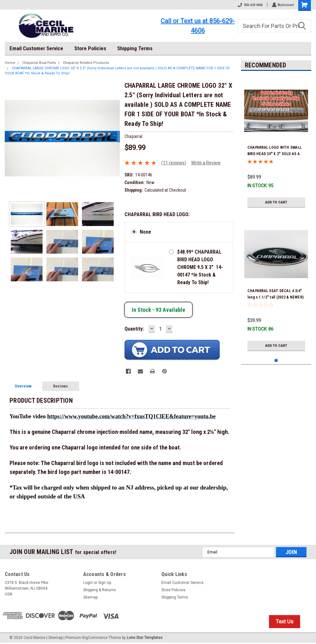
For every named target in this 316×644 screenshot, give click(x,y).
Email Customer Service (36, 48)
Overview (23, 386)
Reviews (61, 386)
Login (88, 583)
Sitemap (90, 597)
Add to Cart (276, 202)
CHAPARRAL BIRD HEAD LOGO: (157, 214)
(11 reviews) (174, 163)
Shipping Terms (135, 48)
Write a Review (206, 163)
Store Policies (90, 48)
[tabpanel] (276, 143)
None (145, 232)
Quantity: (134, 329)
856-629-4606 (250, 5)
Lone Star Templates (145, 638)
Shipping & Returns (100, 590)
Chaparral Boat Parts (39, 63)
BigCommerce (95, 638)
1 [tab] (276, 361)
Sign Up (105, 583)
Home (10, 63)
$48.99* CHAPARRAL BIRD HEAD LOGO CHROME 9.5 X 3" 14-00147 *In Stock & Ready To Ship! (200, 267)
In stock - (158, 310)
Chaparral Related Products (86, 63)
